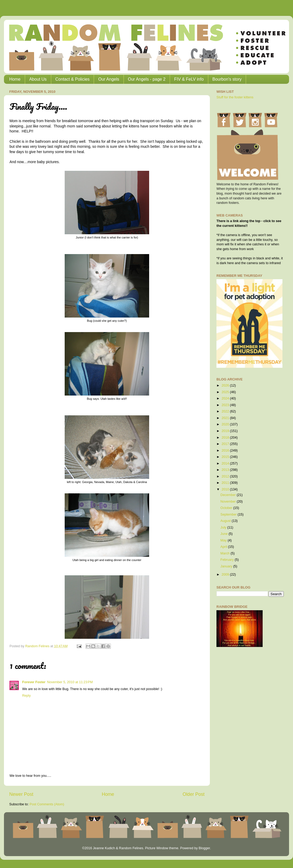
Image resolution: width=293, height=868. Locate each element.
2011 (226, 483)
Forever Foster (34, 682)
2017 (226, 444)
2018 (226, 438)
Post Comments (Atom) (47, 804)
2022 (226, 411)
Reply (26, 696)
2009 (226, 575)
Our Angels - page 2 (147, 79)
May (224, 540)
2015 (226, 457)
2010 (226, 489)
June (225, 534)
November (229, 502)
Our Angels (109, 79)
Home (15, 79)
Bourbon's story (227, 79)
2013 (226, 470)
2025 (226, 392)
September (229, 515)
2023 (226, 405)
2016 (226, 451)
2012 (226, 476)
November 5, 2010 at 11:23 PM (70, 682)
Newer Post (21, 794)
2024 (226, 398)
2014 (226, 463)
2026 (226, 385)
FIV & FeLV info (189, 79)
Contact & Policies (73, 79)
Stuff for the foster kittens (235, 97)
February (228, 560)
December (229, 495)
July (224, 527)
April (224, 547)
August (226, 521)
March (226, 553)
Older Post (194, 794)
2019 (226, 431)
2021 (226, 418)
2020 (226, 424)
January (227, 566)
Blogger (204, 848)
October (227, 508)
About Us (38, 79)
